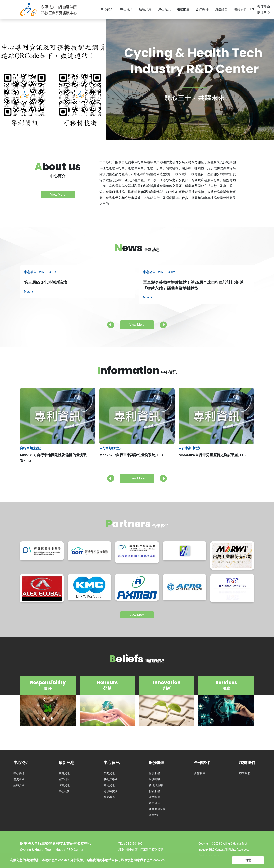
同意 (248, 860)
